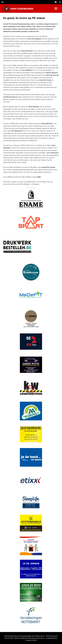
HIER (39, 177)
